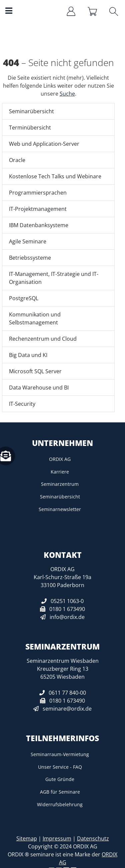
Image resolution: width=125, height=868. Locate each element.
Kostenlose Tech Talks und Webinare (55, 176)
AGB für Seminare (60, 792)
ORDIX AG (60, 459)
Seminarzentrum (60, 484)
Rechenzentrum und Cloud (43, 339)
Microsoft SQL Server (35, 371)
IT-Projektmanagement (38, 209)
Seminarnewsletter (60, 509)
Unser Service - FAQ (60, 767)
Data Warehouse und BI (39, 388)
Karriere (60, 472)
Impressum (57, 838)
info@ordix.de (67, 617)
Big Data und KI (28, 355)
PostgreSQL (24, 298)
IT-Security (22, 404)
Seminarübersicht (31, 111)
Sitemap (27, 838)
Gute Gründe (60, 779)
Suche (67, 94)
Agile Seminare (28, 241)
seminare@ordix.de (67, 709)
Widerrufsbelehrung (60, 804)
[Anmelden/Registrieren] (72, 11)
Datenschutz (93, 838)
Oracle (17, 160)
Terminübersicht (30, 128)
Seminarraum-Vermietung (60, 754)
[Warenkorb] (93, 11)
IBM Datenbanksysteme (39, 225)
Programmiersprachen (38, 193)
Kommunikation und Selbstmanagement (35, 318)
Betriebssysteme (30, 258)
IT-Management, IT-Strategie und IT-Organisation (54, 278)
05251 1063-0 (67, 601)
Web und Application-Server (44, 144)
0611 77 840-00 (67, 693)
